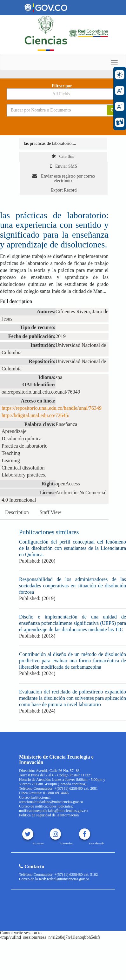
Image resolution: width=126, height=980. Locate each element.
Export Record (63, 190)
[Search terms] (52, 110)
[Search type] (63, 94)
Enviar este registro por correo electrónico (64, 178)
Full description (16, 301)
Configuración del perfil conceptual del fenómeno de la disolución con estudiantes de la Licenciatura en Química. (73, 548)
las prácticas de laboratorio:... (50, 143)
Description (17, 512)
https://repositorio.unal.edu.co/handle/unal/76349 (52, 408)
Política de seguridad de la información (49, 815)
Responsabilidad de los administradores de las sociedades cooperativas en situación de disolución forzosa (73, 586)
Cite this (63, 156)
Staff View (50, 512)
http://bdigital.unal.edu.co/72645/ (36, 415)
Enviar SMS (64, 166)
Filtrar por (62, 86)
